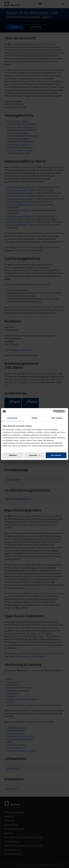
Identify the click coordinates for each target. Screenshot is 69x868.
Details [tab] (35, 418)
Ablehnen (13, 455)
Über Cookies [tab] (57, 418)
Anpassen (35, 455)
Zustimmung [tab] (12, 418)
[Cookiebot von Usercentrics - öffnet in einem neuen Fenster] (57, 411)
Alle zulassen (56, 455)
